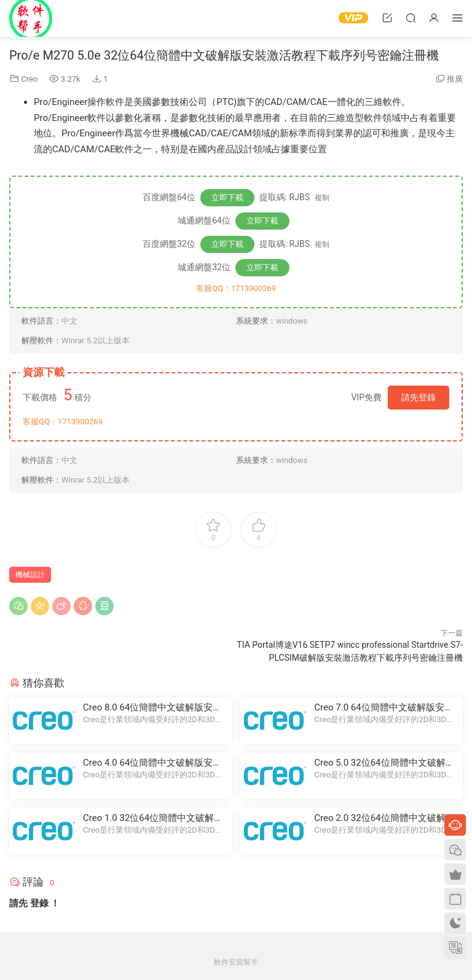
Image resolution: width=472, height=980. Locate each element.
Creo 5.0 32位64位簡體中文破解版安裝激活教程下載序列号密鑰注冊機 (384, 763)
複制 (322, 198)
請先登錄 (419, 397)
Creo (29, 79)
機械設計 (30, 575)
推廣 (455, 79)
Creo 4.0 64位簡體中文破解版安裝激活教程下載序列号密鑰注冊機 (152, 763)
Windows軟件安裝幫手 (31, 18)
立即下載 (227, 197)
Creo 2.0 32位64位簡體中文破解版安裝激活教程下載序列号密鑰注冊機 (384, 818)
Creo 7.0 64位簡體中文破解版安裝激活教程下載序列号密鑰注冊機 (383, 708)
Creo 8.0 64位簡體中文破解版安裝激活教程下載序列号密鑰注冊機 (152, 708)
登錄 (39, 903)
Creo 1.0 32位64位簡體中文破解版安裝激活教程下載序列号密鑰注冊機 (153, 818)
